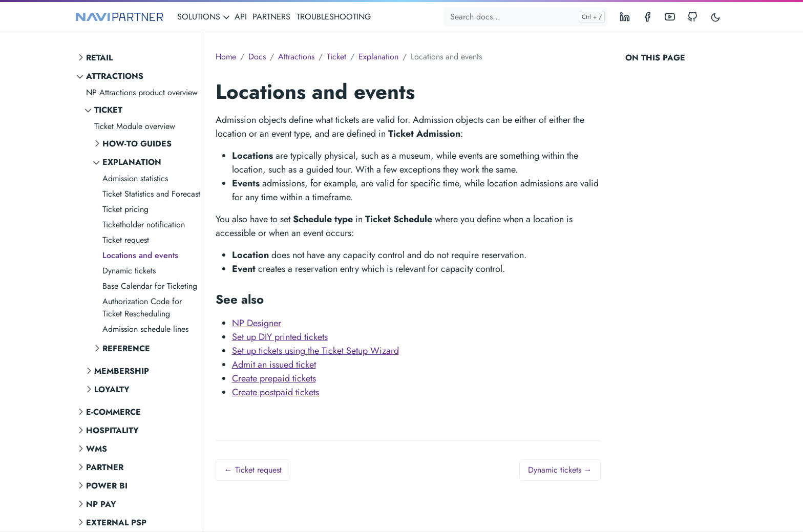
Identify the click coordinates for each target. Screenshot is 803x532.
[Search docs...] (525, 17)
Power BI (107, 486)
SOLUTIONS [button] (204, 17)
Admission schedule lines (145, 329)
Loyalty (112, 389)
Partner (105, 467)
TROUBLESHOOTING (334, 17)
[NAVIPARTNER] (119, 17)
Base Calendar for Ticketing (150, 286)
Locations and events (140, 255)
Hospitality (112, 430)
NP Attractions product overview (142, 92)
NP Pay (101, 504)
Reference (126, 348)
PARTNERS (271, 17)
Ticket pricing (125, 209)
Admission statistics (135, 178)
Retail (99, 58)
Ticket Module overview (135, 126)
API (241, 17)
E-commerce (113, 412)
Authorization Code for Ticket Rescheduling (142, 307)
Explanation (132, 162)
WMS (97, 449)
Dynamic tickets (129, 271)
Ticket (108, 110)
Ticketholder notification (144, 225)
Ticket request (126, 240)
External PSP (116, 523)
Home (226, 57)
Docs (257, 57)
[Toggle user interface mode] (715, 17)
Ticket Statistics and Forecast (151, 194)
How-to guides (137, 144)
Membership (122, 371)
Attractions (115, 76)
